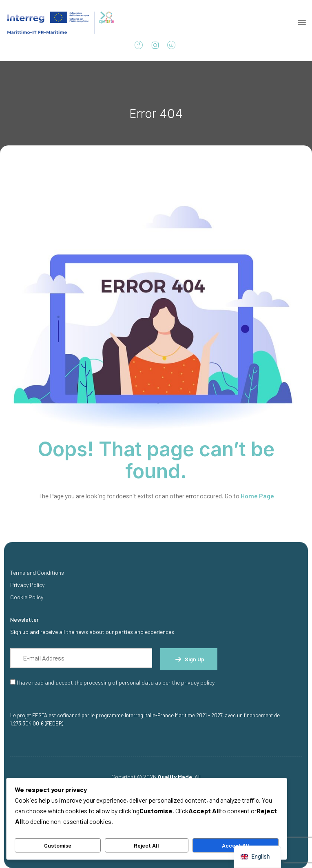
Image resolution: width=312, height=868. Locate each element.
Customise (58, 845)
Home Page (257, 496)
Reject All (146, 845)
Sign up (189, 659)
